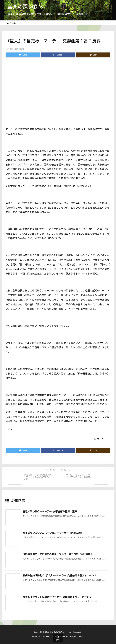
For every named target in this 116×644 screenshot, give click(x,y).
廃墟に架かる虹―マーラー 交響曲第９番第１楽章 (50, 512)
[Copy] (93, 55)
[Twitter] (23, 55)
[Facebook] (58, 55)
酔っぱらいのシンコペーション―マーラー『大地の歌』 (53, 533)
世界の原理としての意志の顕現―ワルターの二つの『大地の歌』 (58, 554)
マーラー (101, 439)
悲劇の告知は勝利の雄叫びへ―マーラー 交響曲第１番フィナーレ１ (60, 575)
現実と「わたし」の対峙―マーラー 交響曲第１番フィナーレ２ (57, 597)
